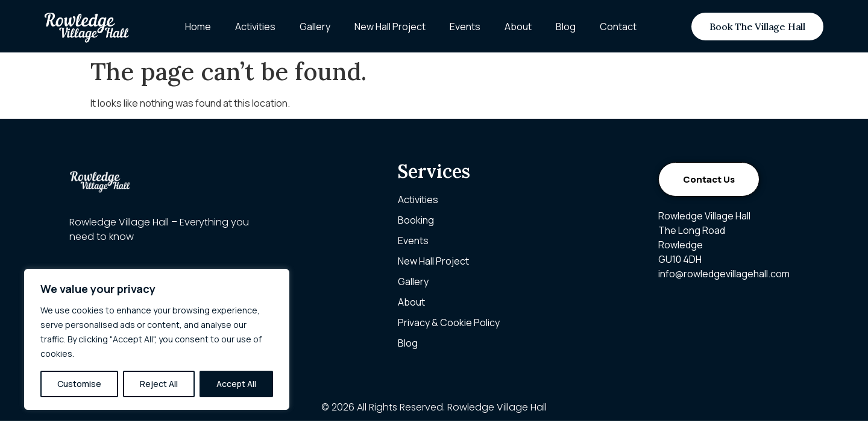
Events (465, 27)
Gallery (315, 27)
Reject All (159, 384)
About (518, 27)
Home (198, 27)
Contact (618, 27)
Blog (566, 27)
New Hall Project (390, 27)
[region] (157, 339)
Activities (255, 27)
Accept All (236, 384)
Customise (79, 384)
